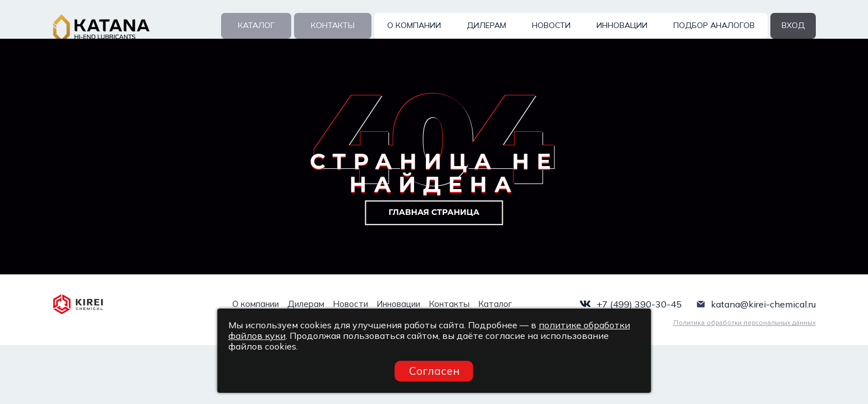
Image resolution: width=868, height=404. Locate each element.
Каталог (256, 25)
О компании (414, 25)
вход (793, 25)
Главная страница (434, 212)
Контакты (333, 25)
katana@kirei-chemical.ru (763, 304)
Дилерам (486, 25)
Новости (551, 25)
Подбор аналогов (714, 25)
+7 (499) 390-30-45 (639, 304)
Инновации (622, 25)
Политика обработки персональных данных (745, 323)
